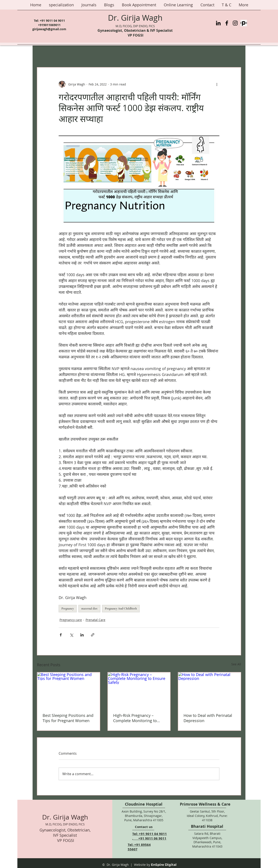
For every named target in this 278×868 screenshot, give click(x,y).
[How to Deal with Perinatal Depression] (209, 690)
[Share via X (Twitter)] (71, 635)
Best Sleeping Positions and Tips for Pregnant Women (68, 718)
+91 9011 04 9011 (52, 21)
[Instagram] (235, 23)
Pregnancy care (71, 620)
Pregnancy (68, 608)
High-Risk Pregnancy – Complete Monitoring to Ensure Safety (135, 718)
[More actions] (217, 84)
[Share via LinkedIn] (82, 635)
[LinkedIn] (218, 23)
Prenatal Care (95, 620)
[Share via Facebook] (61, 635)
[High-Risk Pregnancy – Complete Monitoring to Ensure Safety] (139, 690)
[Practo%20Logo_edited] (244, 23)
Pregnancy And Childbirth (121, 608)
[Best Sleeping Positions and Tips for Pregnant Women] (69, 690)
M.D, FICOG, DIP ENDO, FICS (135, 26)
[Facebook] (227, 23)
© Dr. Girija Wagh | (117, 865)
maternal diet (89, 608)
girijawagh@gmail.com (49, 29)
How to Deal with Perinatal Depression (208, 718)
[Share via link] (93, 635)
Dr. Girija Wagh (135, 18)
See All (236, 664)
